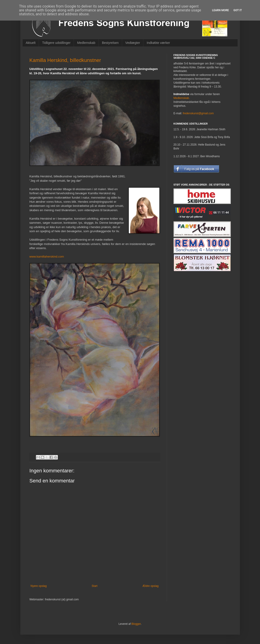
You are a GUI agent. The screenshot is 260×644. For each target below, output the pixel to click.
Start (95, 586)
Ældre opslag (151, 586)
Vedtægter (133, 43)
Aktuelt (31, 43)
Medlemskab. (182, 98)
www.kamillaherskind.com (47, 257)
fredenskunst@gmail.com (198, 113)
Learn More (220, 10)
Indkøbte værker (158, 43)
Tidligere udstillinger (56, 43)
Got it (238, 10)
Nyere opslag (39, 586)
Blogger (136, 624)
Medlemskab (86, 43)
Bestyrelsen (110, 43)
